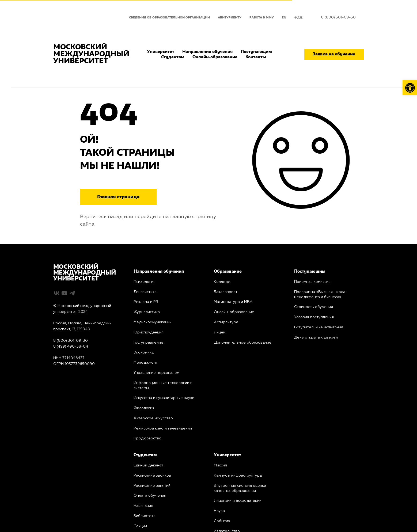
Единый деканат (148, 465)
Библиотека (145, 516)
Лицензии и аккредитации (238, 501)
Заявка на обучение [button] (334, 54)
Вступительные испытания (319, 327)
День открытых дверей (316, 337)
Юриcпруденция (149, 332)
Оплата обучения (150, 496)
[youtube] (64, 293)
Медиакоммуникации (153, 322)
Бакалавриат (226, 292)
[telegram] (72, 293)
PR (146, 302)
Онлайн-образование (215, 57)
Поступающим (256, 52)
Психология (145, 282)
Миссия (220, 465)
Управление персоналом (156, 373)
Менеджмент (146, 363)
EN (284, 18)
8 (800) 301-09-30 (338, 17)
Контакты (256, 57)
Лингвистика (145, 292)
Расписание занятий (152, 486)
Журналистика (147, 312)
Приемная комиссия (312, 282)
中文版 (298, 18)
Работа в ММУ (262, 18)
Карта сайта (64, 375)
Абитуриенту (230, 18)
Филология (144, 408)
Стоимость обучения (314, 307)
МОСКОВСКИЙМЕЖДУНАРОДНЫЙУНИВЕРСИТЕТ (85, 273)
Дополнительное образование (243, 343)
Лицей (220, 332)
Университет (161, 52)
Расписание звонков (152, 476)
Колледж (222, 282)
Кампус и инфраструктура (238, 476)
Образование (228, 272)
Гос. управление (148, 343)
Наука (219, 511)
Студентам (173, 57)
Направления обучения (207, 52)
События (222, 521)
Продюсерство (147, 438)
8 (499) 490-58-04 (71, 347)
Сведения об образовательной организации (169, 18)
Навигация (143, 506)
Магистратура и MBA (233, 302)
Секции (140, 526)
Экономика (144, 352)
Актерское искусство (153, 418)
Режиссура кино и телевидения (163, 428)
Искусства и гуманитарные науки (164, 398)
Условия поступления (314, 317)
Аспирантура (226, 322)
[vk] (57, 293)
